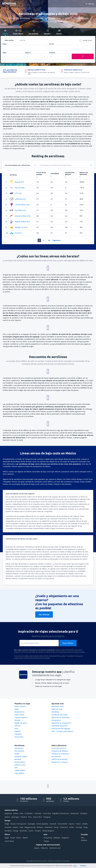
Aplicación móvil (57, 706)
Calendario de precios (60, 726)
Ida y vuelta (9, 40)
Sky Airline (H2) (18, 210)
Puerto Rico (37, 817)
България (31, 824)
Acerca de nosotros (59, 748)
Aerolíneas (55, 712)
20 (49, 240)
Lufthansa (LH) (18, 199)
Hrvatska (8, 827)
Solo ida (22, 40)
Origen (5, 44)
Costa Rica (47, 813)
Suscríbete (68, 643)
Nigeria (25, 838)
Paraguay (47, 817)
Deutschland (63, 824)
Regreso (28, 53)
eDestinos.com (55, 848)
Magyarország (30, 827)
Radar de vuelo (57, 709)
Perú (30, 817)
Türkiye (46, 841)
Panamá (24, 817)
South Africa (9, 841)
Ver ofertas (44, 615)
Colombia (38, 813)
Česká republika (42, 824)
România (8, 831)
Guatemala (74, 813)
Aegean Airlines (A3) (20, 222)
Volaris (17, 754)
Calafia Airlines (20, 770)
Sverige (15, 831)
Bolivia (16, 813)
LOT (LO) (16, 193)
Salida (4, 53)
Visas (16, 728)
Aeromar (18, 759)
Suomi (31, 831)
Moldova (40, 827)
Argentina (8, 813)
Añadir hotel (87, 40)
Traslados (18, 734)
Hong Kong (48, 838)
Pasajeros (52, 53)
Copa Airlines (19, 773)
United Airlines (20, 762)
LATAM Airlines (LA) (20, 205)
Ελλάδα (85, 824)
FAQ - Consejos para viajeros (62, 731)
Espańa (71, 824)
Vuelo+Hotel (19, 715)
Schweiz (38, 831)
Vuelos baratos (20, 706)
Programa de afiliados (60, 751)
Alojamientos (19, 712)
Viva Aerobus (19, 751)
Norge (56, 827)
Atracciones (19, 737)
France (78, 824)
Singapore (65, 838)
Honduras (84, 813)
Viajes (17, 709)
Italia (21, 827)
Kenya (13, 838)
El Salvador (29, 813)
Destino (52, 44)
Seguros (18, 731)
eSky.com (44, 848)
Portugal (79, 827)
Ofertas (17, 726)
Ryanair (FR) (17, 182)
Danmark (53, 824)
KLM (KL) (16, 233)
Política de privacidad (59, 759)
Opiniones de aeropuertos (61, 723)
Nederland (49, 827)
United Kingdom (48, 831)
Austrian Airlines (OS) (20, 216)
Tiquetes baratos (21, 717)
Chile (21, 813)
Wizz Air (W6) (17, 188)
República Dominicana (61, 813)
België (7, 824)
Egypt (7, 838)
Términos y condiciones (60, 754)
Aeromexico (19, 748)
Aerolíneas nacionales (60, 715)
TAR (16, 768)
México (7, 817)
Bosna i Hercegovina (18, 824)
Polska (72, 827)
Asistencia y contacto (60, 762)
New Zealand (84, 839)
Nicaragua (15, 817)
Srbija (85, 827)
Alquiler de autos (21, 723)
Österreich (64, 827)
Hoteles (17, 720)
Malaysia (57, 838)
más (75, 866)
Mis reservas (56, 756)
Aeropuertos (56, 720)
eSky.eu (37, 848)
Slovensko (23, 831)
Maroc (19, 838)
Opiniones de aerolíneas (60, 717)
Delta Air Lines (20, 765)
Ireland (15, 827)
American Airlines (21, 756)
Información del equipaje (61, 728)
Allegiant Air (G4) (19, 227)
